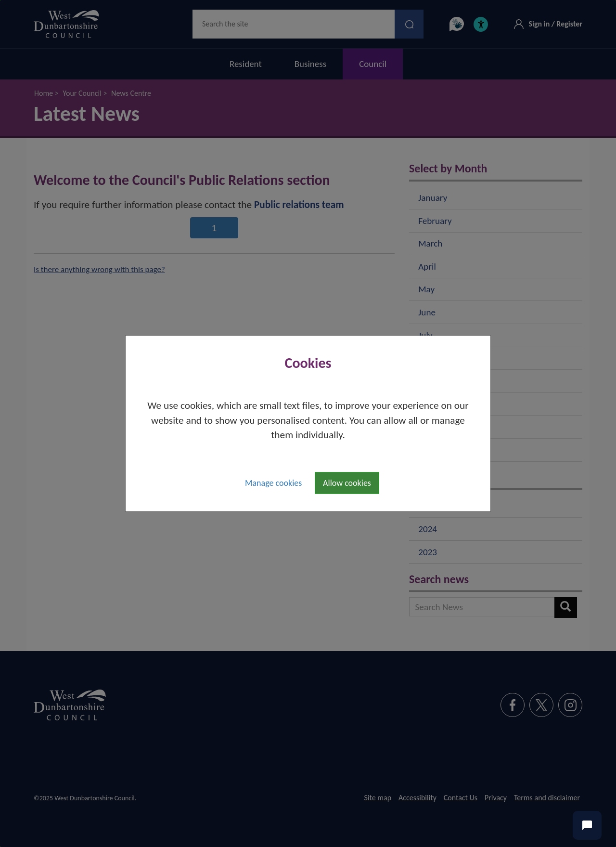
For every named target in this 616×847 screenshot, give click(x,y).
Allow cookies (347, 483)
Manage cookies (273, 483)
